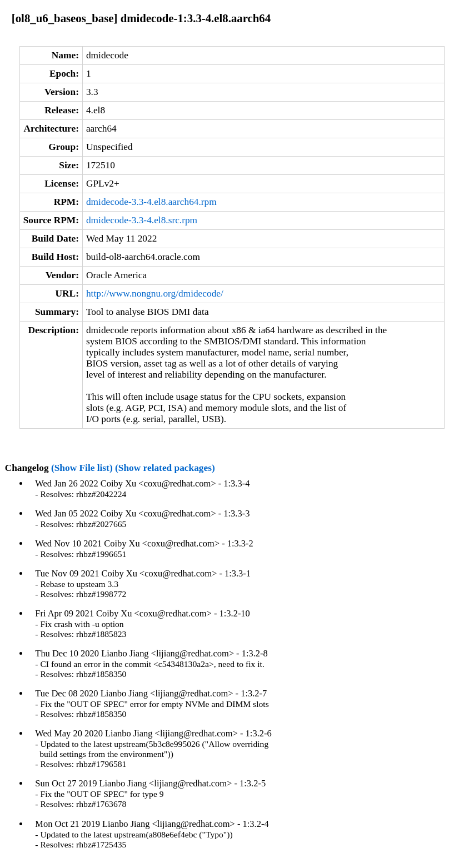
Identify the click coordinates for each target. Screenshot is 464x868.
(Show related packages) (165, 468)
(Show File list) (82, 468)
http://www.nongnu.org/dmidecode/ (155, 293)
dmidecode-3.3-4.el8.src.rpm (142, 220)
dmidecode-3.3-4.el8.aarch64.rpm (151, 202)
